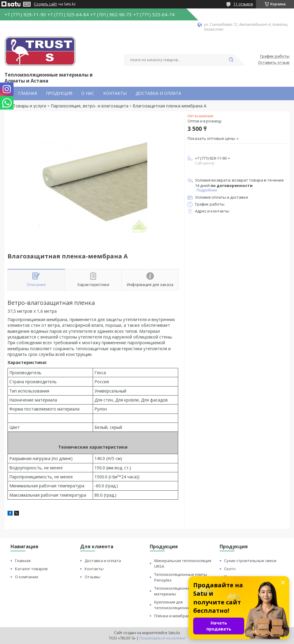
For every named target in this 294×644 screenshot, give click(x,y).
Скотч (230, 569)
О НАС (88, 93)
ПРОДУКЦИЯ (59, 93)
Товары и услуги (30, 106)
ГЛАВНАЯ (27, 93)
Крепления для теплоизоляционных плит (179, 605)
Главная (23, 561)
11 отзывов (243, 4)
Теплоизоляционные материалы (174, 591)
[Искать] (231, 60)
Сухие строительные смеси (250, 561)
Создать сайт (45, 4)
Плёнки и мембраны (174, 616)
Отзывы (92, 577)
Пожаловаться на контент (162, 638)
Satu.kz (174, 633)
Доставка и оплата (103, 561)
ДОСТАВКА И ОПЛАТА (158, 93)
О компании (27, 577)
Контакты (94, 569)
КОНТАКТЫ (115, 93)
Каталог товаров (31, 569)
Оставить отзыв (274, 63)
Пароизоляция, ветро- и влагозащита (90, 106)
